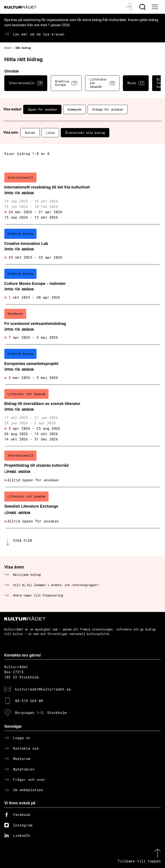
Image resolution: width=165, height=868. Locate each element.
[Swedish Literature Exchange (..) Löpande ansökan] (82, 508)
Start (8, 48)
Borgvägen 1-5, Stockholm (41, 713)
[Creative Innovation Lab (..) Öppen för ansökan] (82, 244)
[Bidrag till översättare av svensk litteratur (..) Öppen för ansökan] (82, 415)
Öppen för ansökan (42, 109)
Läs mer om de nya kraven (39, 34)
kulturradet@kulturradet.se (43, 689)
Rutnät (30, 133)
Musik (136, 83)
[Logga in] (129, 7)
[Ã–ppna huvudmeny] (155, 7)
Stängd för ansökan (108, 109)
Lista (50, 133)
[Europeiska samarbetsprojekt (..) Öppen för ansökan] (82, 364)
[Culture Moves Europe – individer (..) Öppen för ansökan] (82, 284)
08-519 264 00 (29, 701)
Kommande (75, 109)
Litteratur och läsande (102, 83)
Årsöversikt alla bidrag (85, 133)
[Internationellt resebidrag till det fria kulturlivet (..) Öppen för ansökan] (82, 196)
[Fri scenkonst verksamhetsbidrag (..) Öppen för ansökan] (82, 324)
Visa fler (23, 540)
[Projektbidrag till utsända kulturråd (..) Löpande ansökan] (82, 467)
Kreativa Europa (66, 83)
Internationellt (26, 83)
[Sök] (143, 7)
